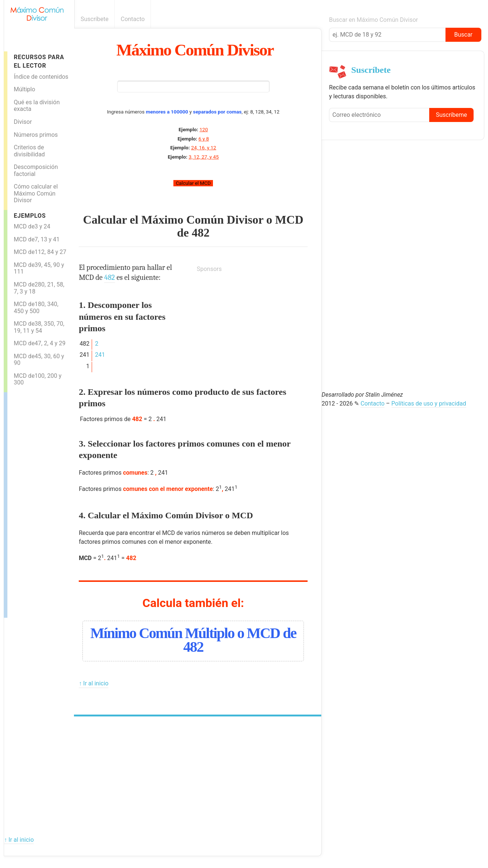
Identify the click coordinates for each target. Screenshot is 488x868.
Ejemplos (30, 216)
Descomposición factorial (36, 170)
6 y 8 (204, 139)
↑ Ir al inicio (94, 683)
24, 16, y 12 (204, 148)
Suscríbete (95, 19)
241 (100, 355)
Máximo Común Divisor (195, 50)
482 (201, 233)
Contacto (133, 19)
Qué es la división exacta (37, 106)
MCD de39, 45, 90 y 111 (39, 268)
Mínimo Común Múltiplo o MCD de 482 (193, 640)
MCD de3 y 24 (32, 226)
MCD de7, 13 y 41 (37, 239)
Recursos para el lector (39, 61)
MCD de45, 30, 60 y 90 (39, 360)
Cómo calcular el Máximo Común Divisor (36, 193)
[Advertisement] (37, 503)
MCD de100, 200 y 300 (38, 379)
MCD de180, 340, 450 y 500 (36, 308)
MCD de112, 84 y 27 (40, 252)
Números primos (36, 135)
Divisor (23, 122)
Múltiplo (24, 89)
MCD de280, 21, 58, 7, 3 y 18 (39, 288)
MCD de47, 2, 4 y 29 (40, 343)
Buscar (463, 35)
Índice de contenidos (41, 77)
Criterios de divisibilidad (29, 151)
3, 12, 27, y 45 (204, 157)
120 (204, 129)
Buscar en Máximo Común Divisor (373, 20)
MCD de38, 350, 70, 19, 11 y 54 (39, 327)
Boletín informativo (317, 19)
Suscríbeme (451, 115)
